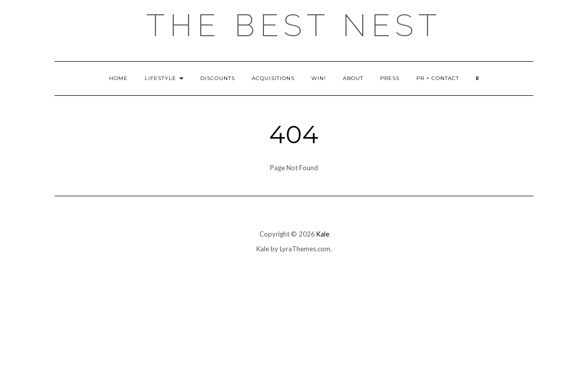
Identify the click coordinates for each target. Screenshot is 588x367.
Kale (323, 234)
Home (118, 78)
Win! (319, 78)
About (353, 78)
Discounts (218, 78)
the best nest (294, 25)
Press (390, 78)
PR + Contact (438, 78)
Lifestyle (164, 78)
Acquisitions (273, 78)
